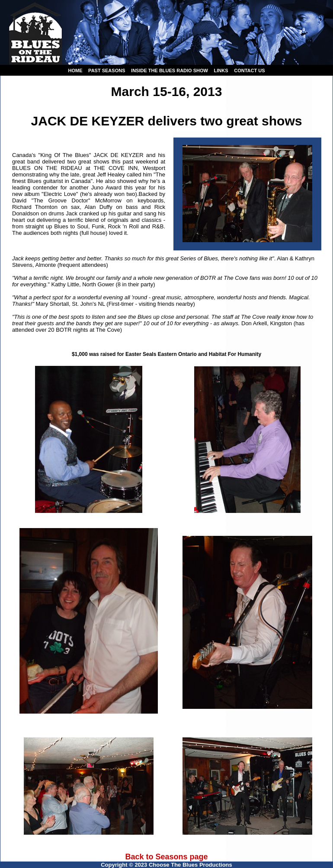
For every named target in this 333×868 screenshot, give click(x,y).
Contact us (249, 70)
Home (75, 70)
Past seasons (107, 70)
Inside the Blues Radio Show (170, 70)
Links (221, 70)
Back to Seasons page (166, 857)
